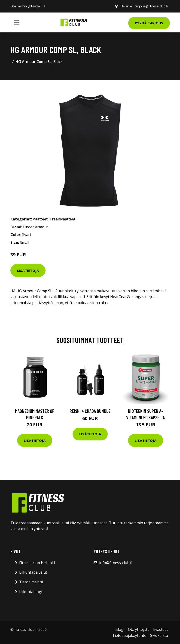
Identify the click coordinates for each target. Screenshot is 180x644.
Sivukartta (159, 635)
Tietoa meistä (31, 582)
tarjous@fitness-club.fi (151, 6)
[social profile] (45, 6)
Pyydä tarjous (149, 23)
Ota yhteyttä (139, 629)
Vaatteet (40, 219)
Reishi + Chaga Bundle (90, 411)
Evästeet (161, 629)
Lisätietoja (28, 270)
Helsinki (126, 6)
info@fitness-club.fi (116, 563)
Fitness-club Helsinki (37, 563)
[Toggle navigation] (17, 22)
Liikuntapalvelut (33, 572)
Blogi (120, 629)
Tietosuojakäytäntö (129, 635)
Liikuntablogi (31, 592)
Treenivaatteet (62, 219)
